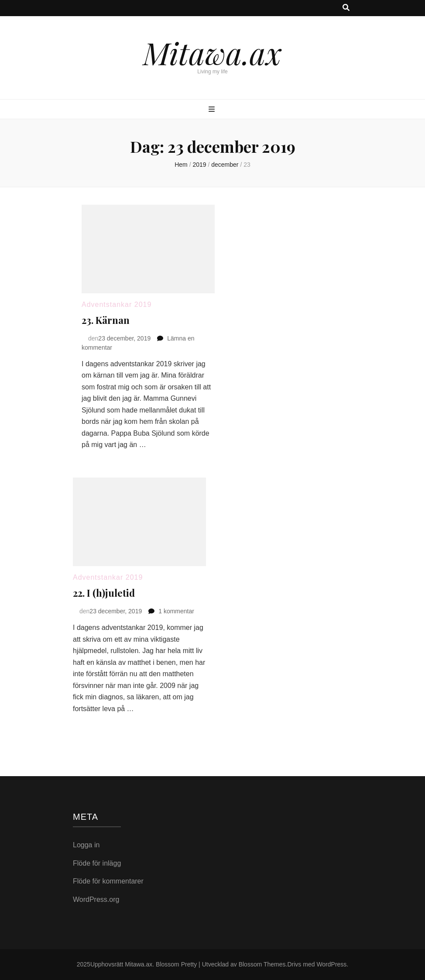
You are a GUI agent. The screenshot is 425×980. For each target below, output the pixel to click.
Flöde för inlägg (97, 863)
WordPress (331, 964)
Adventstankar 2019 (117, 304)
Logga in (86, 845)
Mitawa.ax (212, 52)
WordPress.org (96, 899)
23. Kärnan (106, 320)
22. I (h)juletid (104, 593)
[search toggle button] (346, 8)
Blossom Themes (262, 964)
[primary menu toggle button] (213, 110)
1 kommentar (176, 611)
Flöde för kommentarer (108, 881)
